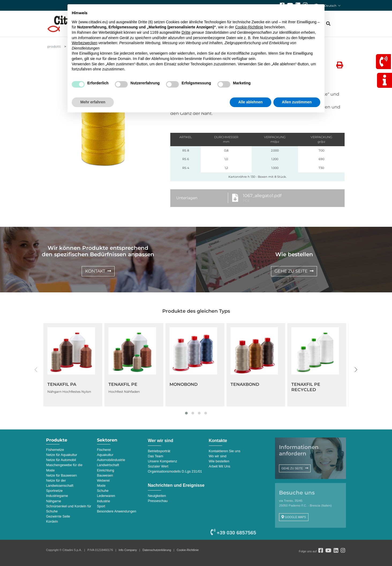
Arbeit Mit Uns (220, 466)
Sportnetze (54, 491)
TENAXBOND (245, 384)
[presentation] (36, 370)
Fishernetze (55, 450)
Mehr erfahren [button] (93, 102)
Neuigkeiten (157, 496)
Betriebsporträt (159, 451)
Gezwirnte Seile (58, 516)
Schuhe (103, 491)
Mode (101, 486)
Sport (101, 506)
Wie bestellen (219, 461)
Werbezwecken (84, 43)
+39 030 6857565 (233, 533)
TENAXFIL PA (62, 384)
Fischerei (104, 450)
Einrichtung (105, 470)
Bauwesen (105, 475)
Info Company (128, 550)
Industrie (103, 501)
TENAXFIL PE (123, 384)
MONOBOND (184, 384)
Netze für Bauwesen (61, 475)
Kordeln (52, 521)
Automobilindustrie (111, 460)
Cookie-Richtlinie (188, 550)
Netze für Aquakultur (62, 455)
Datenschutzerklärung (157, 550)
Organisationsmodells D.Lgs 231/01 (175, 471)
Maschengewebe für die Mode (64, 467)
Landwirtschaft (108, 465)
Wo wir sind (218, 456)
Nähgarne (54, 501)
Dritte (186, 32)
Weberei (103, 480)
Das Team (155, 456)
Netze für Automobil (61, 460)
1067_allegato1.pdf (262, 196)
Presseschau (158, 501)
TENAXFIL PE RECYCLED (306, 387)
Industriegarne (57, 496)
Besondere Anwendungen (117, 511)
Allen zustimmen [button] (297, 102)
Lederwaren (106, 496)
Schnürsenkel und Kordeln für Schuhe (69, 509)
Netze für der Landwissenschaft (60, 483)
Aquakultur (105, 455)
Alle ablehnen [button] (250, 102)
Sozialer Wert (158, 466)
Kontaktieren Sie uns (225, 451)
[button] (186, 413)
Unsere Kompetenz (163, 461)
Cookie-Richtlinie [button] (249, 27)
